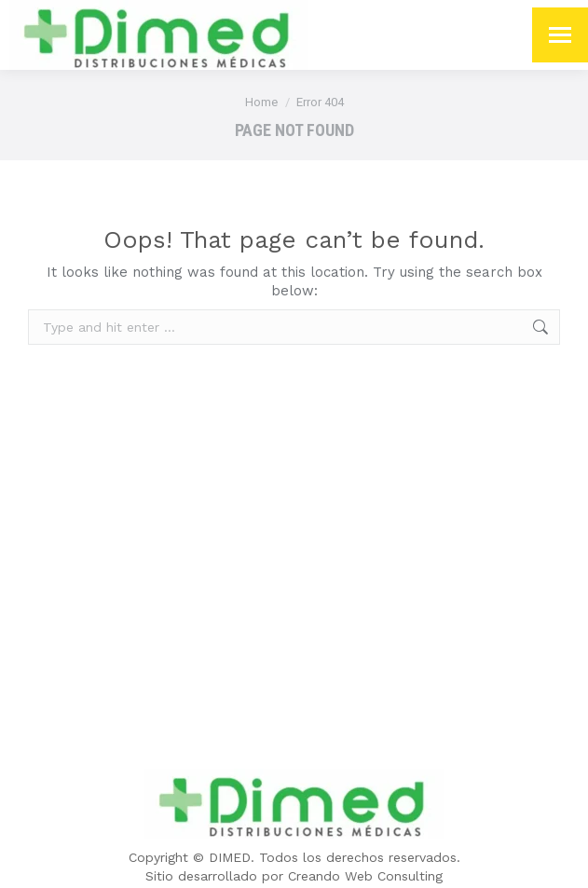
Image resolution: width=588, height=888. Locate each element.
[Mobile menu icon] (560, 35)
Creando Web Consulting (365, 876)
